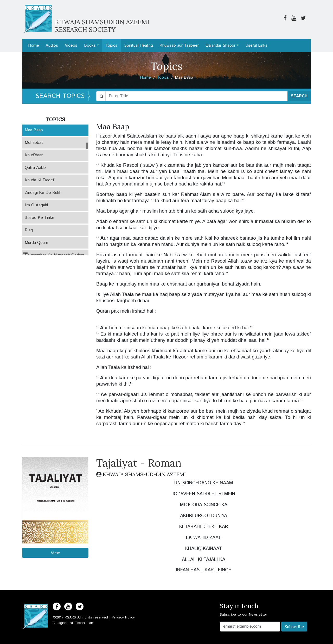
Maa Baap (34, 130)
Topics (111, 45)
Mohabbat (34, 143)
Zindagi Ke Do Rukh (43, 193)
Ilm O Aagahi (36, 205)
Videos (71, 45)
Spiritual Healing (139, 45)
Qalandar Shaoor (220, 45)
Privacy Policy (123, 617)
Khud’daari (34, 155)
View (55, 553)
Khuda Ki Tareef (39, 180)
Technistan (84, 623)
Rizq (29, 230)
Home (34, 45)
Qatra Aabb (35, 168)
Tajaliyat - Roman (139, 463)
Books (90, 45)
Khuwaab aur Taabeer (179, 45)
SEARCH (299, 96)
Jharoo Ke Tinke (40, 218)
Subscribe (294, 627)
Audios (52, 45)
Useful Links (256, 45)
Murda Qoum (36, 243)
